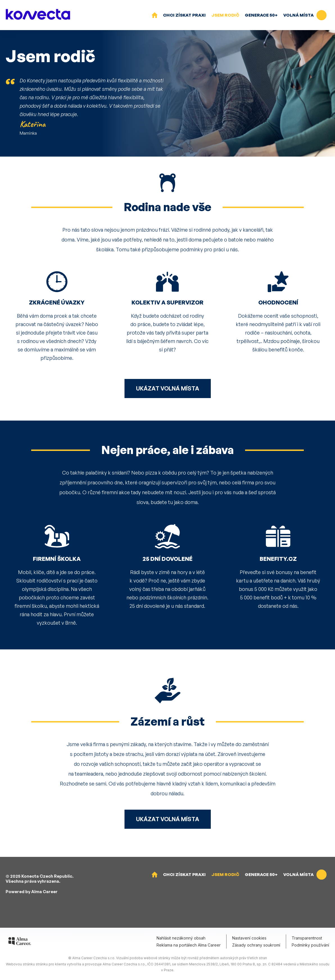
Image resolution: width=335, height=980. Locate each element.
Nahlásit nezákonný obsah (181, 938)
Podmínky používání (310, 945)
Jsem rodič (225, 15)
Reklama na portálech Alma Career (189, 945)
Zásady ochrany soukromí (256, 945)
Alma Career (44, 892)
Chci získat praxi (184, 15)
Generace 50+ (261, 15)
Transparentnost (307, 938)
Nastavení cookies (249, 938)
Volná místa (305, 15)
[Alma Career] (20, 942)
